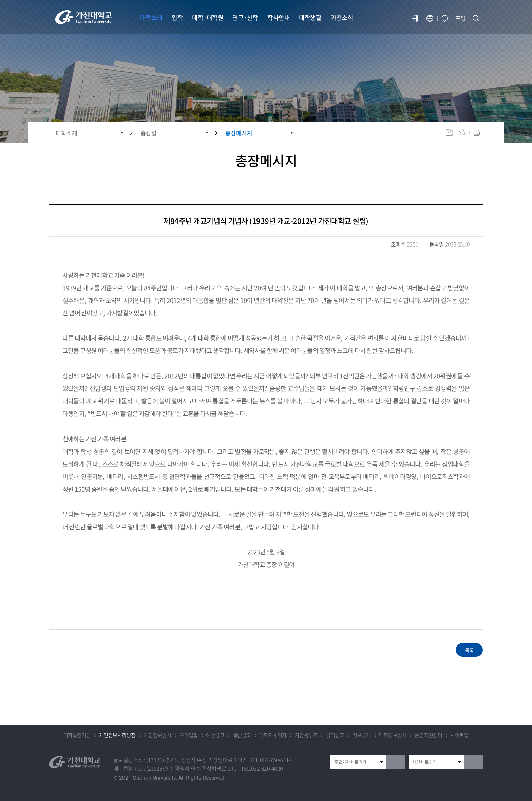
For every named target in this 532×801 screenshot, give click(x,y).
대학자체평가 (273, 735)
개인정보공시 (158, 735)
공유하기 (449, 132)
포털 (461, 18)
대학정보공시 (393, 735)
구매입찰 (189, 735)
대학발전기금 (77, 735)
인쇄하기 (476, 132)
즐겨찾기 (463, 132)
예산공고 (215, 735)
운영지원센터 (428, 735)
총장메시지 (239, 133)
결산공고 (242, 735)
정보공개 (362, 735)
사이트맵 (459, 735)
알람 (445, 18)
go (396, 762)
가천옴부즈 (306, 735)
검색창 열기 (476, 18)
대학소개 (66, 133)
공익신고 (335, 735)
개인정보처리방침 (117, 735)
